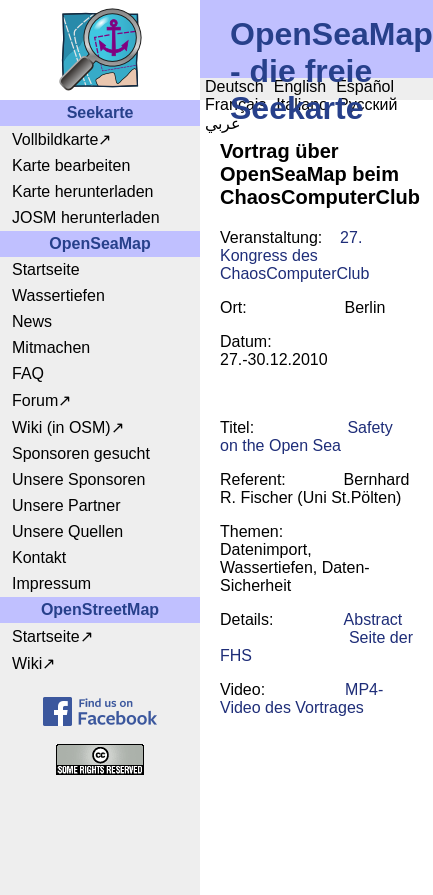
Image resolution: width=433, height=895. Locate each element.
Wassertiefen (58, 295)
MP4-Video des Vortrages (301, 698)
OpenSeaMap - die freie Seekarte (331, 71)
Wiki (27, 663)
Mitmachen (51, 347)
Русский (367, 104)
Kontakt (39, 557)
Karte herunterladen (82, 191)
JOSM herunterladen (86, 217)
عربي (223, 123)
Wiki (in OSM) (61, 427)
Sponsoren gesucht (81, 453)
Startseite (46, 269)
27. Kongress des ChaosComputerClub (294, 255)
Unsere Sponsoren (78, 479)
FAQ (28, 373)
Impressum (51, 583)
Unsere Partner (66, 505)
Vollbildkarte (55, 139)
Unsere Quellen (67, 531)
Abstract (373, 619)
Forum (35, 400)
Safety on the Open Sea (306, 436)
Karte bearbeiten (71, 165)
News (32, 321)
